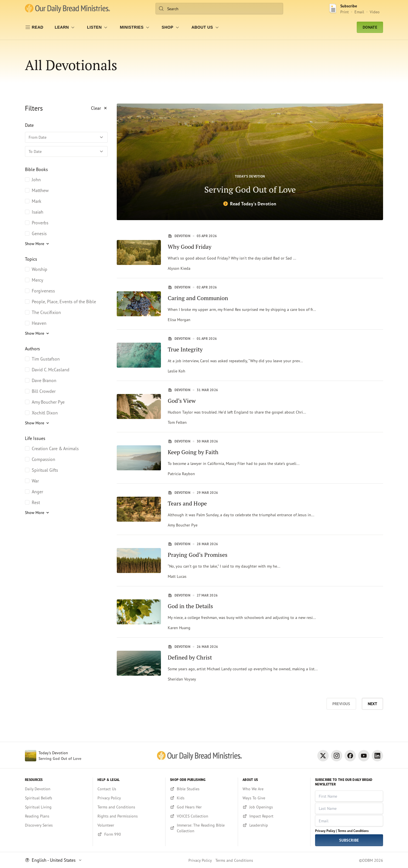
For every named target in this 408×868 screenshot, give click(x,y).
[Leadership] (274, 825)
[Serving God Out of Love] (250, 162)
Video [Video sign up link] (375, 12)
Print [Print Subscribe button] (345, 12)
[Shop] (171, 27)
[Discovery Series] (57, 825)
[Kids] (202, 798)
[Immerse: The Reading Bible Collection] (202, 828)
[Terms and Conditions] (129, 807)
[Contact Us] (129, 789)
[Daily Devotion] (57, 789)
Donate (370, 27)
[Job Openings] (274, 807)
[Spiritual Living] (57, 807)
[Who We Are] (274, 789)
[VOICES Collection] (202, 816)
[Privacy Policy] (129, 798)
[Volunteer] (129, 825)
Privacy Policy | (326, 831)
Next (372, 704)
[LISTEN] (98, 27)
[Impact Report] (274, 816)
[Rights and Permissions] (129, 816)
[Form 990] (129, 834)
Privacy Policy (200, 860)
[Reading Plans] (57, 816)
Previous (341, 704)
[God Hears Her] (202, 807)
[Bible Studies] (202, 789)
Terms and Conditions (353, 831)
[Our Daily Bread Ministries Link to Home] (67, 9)
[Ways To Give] (274, 798)
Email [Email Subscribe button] (359, 12)
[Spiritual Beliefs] (57, 798)
